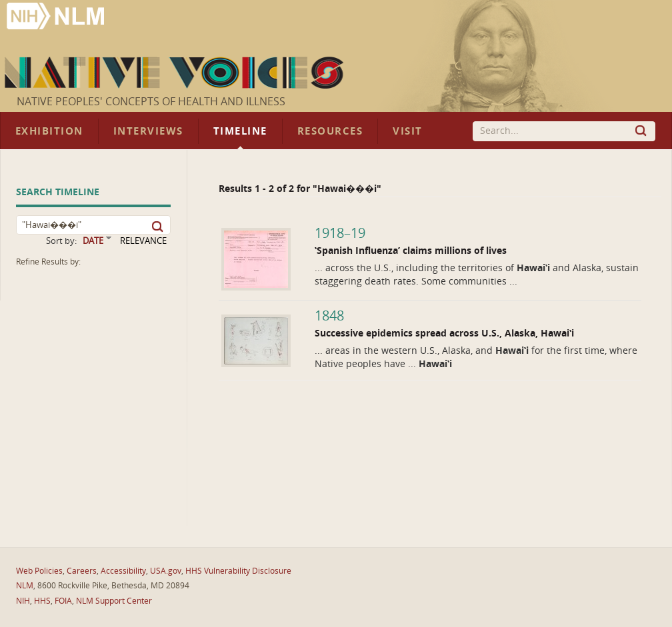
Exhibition (49, 131)
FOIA (63, 601)
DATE (93, 241)
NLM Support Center (114, 601)
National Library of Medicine (57, 18)
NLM (25, 586)
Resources (330, 131)
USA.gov (166, 571)
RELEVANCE (143, 241)
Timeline (240, 131)
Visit (408, 131)
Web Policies (39, 571)
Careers (82, 571)
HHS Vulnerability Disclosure (238, 571)
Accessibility (123, 571)
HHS (42, 601)
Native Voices (176, 73)
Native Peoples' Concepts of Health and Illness (151, 102)
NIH (23, 601)
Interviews (148, 131)
